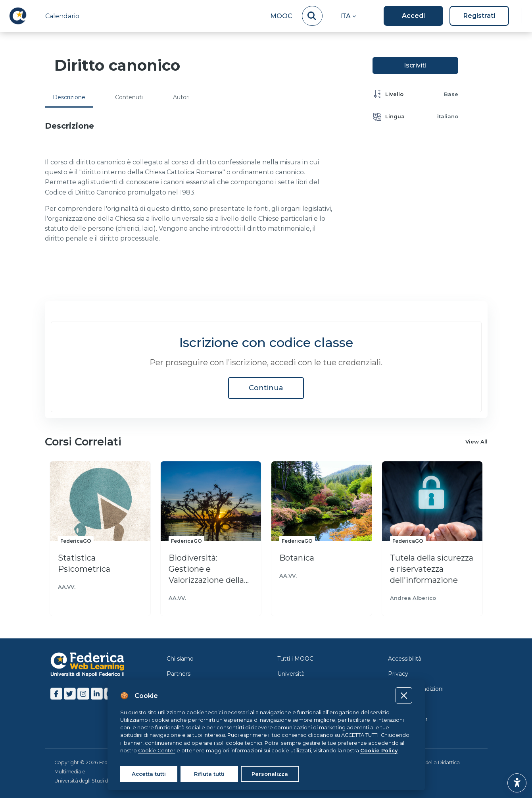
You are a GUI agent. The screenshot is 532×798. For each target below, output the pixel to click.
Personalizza (270, 774)
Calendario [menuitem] (62, 16)
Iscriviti (415, 65)
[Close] (404, 695)
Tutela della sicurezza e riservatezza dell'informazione (432, 569)
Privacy (398, 674)
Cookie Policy (407, 704)
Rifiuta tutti (209, 774)
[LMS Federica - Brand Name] (18, 16)
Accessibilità (405, 659)
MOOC (281, 16)
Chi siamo (180, 659)
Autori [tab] (181, 97)
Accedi (413, 16)
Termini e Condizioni (416, 689)
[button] (348, 16)
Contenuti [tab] (129, 97)
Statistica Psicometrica (84, 563)
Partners (179, 674)
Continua (266, 388)
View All (476, 442)
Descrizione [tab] (69, 97)
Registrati (479, 16)
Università (291, 674)
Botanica (297, 558)
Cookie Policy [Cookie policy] (379, 751)
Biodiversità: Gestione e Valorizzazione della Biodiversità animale (209, 569)
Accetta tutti (149, 774)
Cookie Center (408, 719)
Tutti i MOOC (295, 659)
